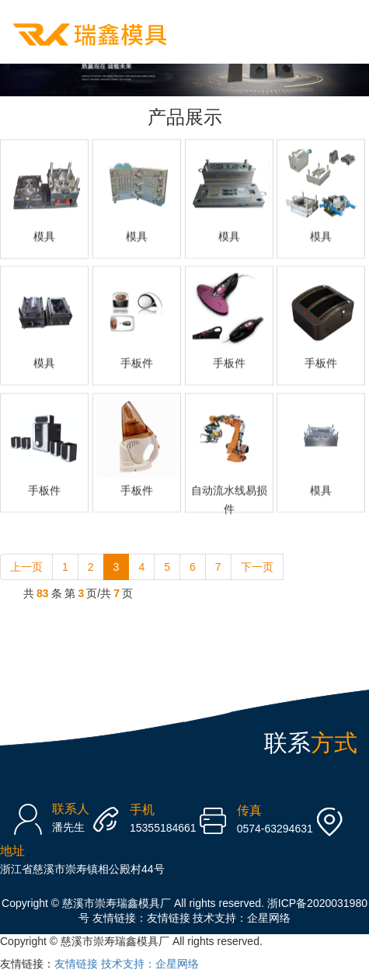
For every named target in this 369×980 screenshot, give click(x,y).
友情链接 (169, 918)
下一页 (257, 567)
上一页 (26, 567)
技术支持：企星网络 (242, 918)
